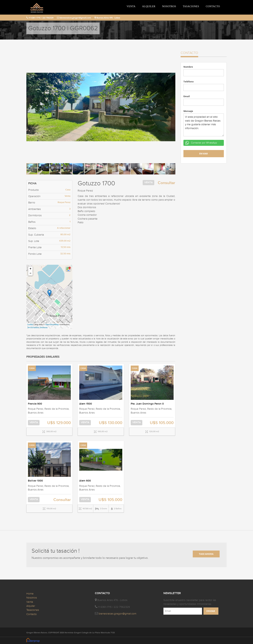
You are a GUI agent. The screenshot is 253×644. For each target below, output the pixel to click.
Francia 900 (35, 404)
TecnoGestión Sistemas (37, 327)
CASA (32, 368)
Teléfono (189, 82)
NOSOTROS (169, 6)
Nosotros (32, 598)
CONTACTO (213, 6)
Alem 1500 (86, 404)
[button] (172, 54)
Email (187, 96)
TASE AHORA (206, 554)
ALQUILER (149, 6)
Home (30, 594)
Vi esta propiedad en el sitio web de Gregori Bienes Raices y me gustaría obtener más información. (204, 125)
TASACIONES (191, 6)
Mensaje (188, 111)
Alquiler (31, 606)
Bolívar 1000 (35, 481)
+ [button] (30, 269)
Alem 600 (85, 481)
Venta (30, 602)
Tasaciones (33, 610)
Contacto (32, 614)
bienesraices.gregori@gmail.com (74, 18)
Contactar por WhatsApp (204, 143)
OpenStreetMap (52, 324)
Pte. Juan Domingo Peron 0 (147, 404)
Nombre (188, 67)
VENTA (131, 6)
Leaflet (30, 324)
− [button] (30, 273)
